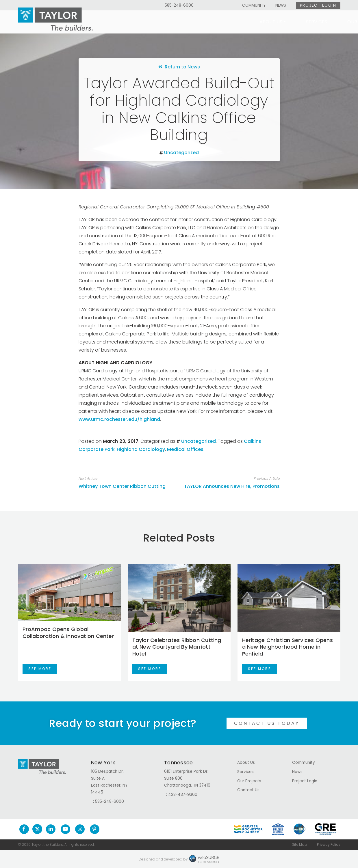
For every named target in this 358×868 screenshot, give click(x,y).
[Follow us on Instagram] (80, 829)
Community (254, 5)
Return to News (179, 67)
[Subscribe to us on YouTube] (65, 829)
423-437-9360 (183, 795)
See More (40, 669)
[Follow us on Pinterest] (95, 829)
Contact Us (312, 22)
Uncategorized (181, 153)
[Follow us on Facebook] (24, 829)
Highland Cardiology (141, 449)
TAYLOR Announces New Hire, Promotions (232, 486)
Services (195, 22)
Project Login (318, 5)
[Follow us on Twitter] (37, 829)
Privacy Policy (329, 845)
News (281, 5)
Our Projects (243, 22)
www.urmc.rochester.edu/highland (119, 419)
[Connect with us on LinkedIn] (51, 829)
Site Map (299, 845)
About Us (150, 22)
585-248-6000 (179, 5)
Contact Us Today (267, 723)
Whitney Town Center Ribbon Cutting (122, 486)
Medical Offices (185, 449)
